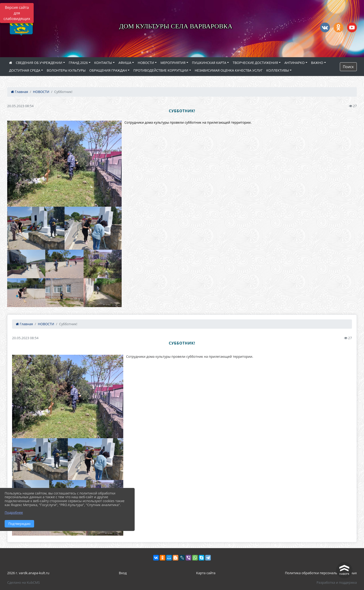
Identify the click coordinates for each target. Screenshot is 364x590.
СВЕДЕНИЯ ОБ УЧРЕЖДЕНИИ (39, 63)
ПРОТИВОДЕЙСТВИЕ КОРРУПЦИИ (161, 70)
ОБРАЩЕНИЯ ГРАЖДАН (108, 70)
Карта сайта (206, 573)
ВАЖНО (317, 63)
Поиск (348, 67)
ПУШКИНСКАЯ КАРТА (209, 63)
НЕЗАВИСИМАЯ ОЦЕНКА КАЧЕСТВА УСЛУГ (229, 70)
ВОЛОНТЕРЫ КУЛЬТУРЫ (66, 70)
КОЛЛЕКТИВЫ (278, 70)
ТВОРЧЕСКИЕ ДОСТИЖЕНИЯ (255, 63)
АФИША (125, 63)
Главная (19, 92)
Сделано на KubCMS (23, 582)
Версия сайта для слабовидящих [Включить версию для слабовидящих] (17, 13)
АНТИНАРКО (294, 63)
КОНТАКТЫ (103, 63)
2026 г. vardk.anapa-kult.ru (28, 573)
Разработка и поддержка (337, 582)
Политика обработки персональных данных (321, 573)
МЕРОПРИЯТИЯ (173, 63)
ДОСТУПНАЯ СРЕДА (25, 70)
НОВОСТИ (146, 63)
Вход (123, 573)
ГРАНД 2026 (78, 63)
